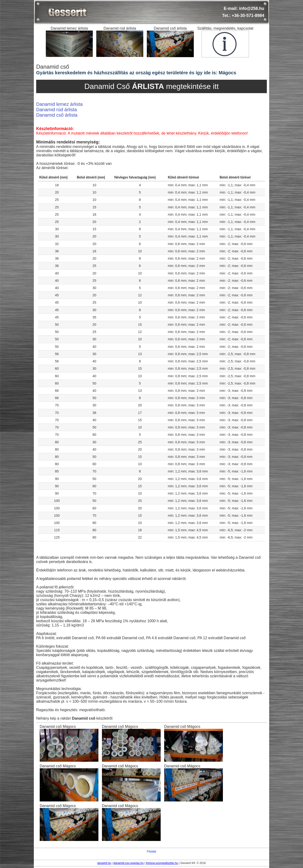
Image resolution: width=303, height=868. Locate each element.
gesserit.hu (104, 863)
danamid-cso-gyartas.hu (129, 863)
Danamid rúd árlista (56, 110)
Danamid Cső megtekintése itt (151, 86)
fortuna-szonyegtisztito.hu (162, 863)
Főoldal (151, 852)
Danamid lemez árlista (59, 104)
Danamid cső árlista (57, 115)
